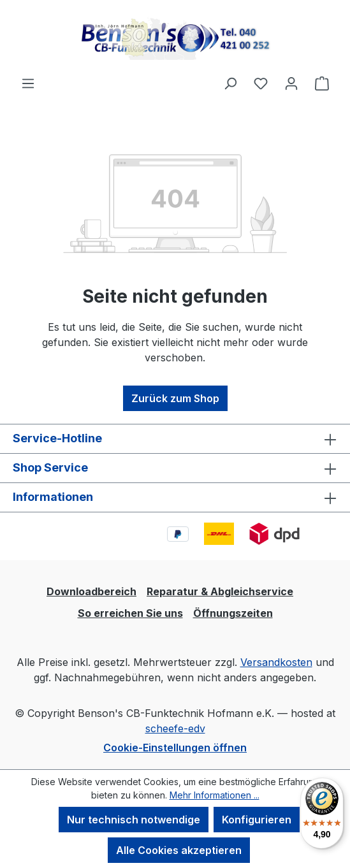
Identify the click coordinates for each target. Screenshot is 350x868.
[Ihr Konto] (291, 83)
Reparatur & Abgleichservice (220, 591)
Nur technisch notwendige (134, 820)
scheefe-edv (175, 728)
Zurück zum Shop (175, 398)
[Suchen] (230, 83)
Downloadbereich (91, 591)
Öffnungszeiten (233, 613)
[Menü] (28, 83)
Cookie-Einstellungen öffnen (175, 748)
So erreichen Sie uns (130, 613)
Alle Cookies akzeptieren (179, 850)
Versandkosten (276, 662)
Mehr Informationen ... (215, 795)
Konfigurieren (257, 820)
